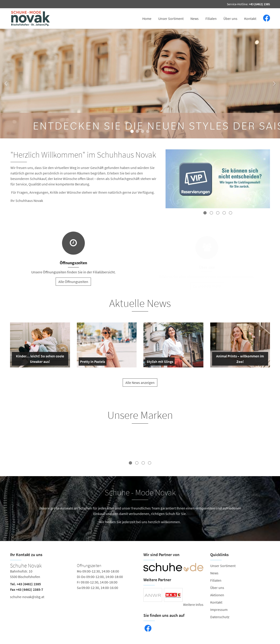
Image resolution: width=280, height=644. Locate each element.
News (194, 18)
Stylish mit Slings (160, 362)
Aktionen (217, 595)
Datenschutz (220, 617)
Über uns (230, 18)
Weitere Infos (193, 604)
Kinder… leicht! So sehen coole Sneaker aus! (39, 360)
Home (147, 18)
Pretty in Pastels (93, 362)
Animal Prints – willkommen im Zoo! (239, 360)
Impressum (219, 610)
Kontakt (250, 18)
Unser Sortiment (171, 18)
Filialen (211, 18)
